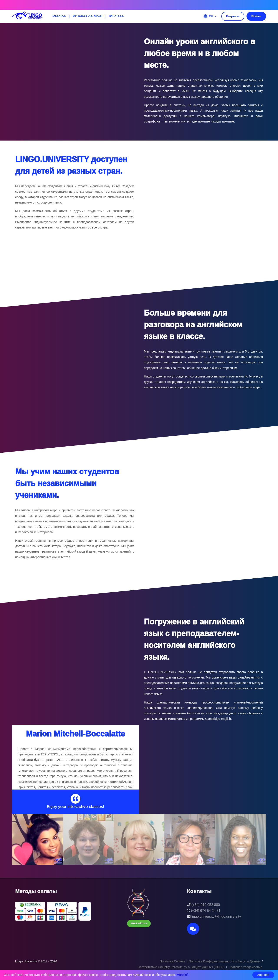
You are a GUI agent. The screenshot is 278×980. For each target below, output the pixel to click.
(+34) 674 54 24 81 (206, 911)
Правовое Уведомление (245, 967)
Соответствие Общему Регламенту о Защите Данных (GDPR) (181, 967)
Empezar (233, 16)
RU (210, 16)
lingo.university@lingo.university (216, 916)
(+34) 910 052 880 (206, 905)
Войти (256, 16)
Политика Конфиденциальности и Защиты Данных (225, 961)
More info (183, 975)
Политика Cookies (172, 961)
